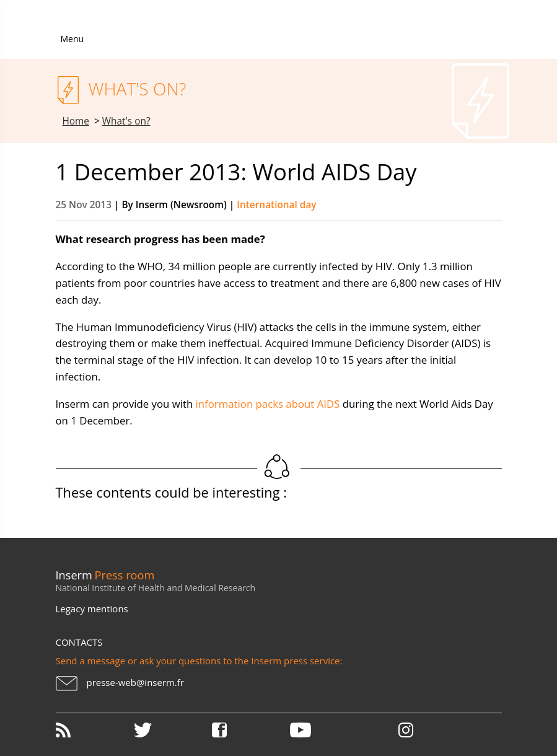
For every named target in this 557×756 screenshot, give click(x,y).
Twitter (172, 730)
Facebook (250, 730)
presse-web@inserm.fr (135, 682)
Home (76, 121)
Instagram (406, 730)
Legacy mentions (92, 609)
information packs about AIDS (268, 404)
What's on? (126, 121)
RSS (94, 730)
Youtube (328, 730)
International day (276, 205)
